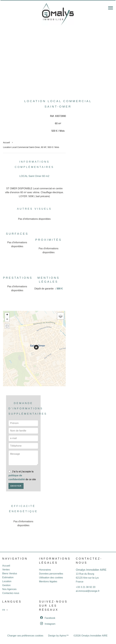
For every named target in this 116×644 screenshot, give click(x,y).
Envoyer (16, 486)
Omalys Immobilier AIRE (91, 570)
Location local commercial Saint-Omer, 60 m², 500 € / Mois (31, 147)
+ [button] (7, 315)
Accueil (6, 143)
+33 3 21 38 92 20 (86, 587)
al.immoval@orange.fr (88, 591)
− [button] (7, 319)
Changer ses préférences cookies (25, 636)
